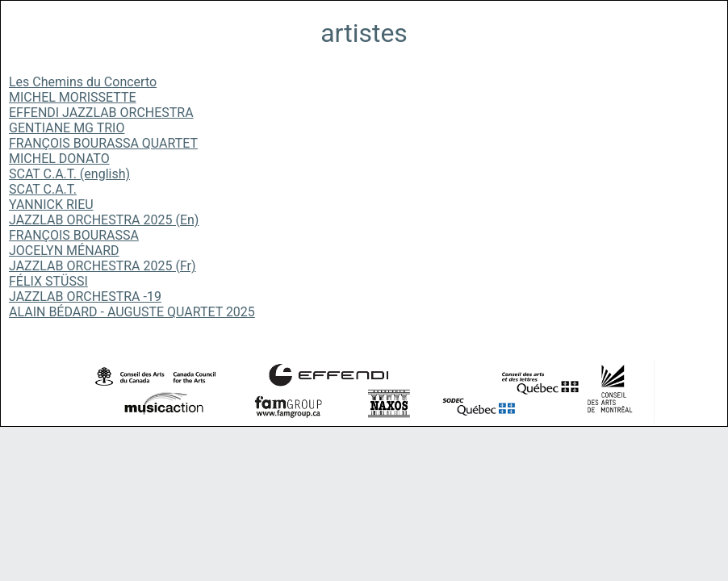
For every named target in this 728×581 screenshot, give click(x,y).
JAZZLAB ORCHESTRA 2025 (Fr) (103, 266)
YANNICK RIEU (51, 205)
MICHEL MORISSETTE (73, 97)
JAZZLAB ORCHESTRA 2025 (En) (104, 220)
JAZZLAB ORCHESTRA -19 (85, 297)
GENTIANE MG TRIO (67, 128)
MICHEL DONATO (59, 159)
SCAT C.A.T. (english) (69, 174)
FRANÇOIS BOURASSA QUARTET (103, 143)
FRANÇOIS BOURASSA (74, 235)
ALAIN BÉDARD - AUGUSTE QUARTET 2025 (132, 312)
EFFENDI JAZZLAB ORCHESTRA (101, 113)
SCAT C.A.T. (43, 189)
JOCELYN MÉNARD (64, 251)
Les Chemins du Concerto (83, 82)
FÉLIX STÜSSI (48, 281)
